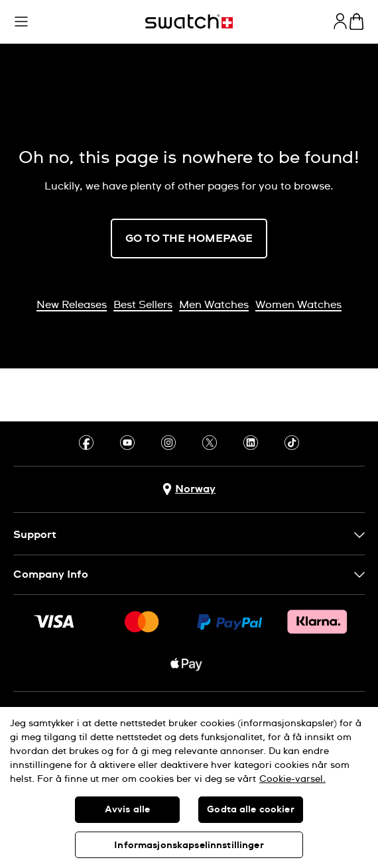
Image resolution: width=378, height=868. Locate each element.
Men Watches (214, 305)
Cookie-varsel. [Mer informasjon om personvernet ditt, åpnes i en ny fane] (292, 779)
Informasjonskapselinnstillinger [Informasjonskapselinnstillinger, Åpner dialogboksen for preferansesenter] (189, 845)
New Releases (72, 305)
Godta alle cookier (251, 810)
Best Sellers (143, 305)
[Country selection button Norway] (189, 489)
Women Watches (298, 305)
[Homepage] (189, 22)
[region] (189, 787)
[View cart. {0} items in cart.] (356, 22)
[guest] (340, 21)
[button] (21, 22)
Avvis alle (127, 810)
